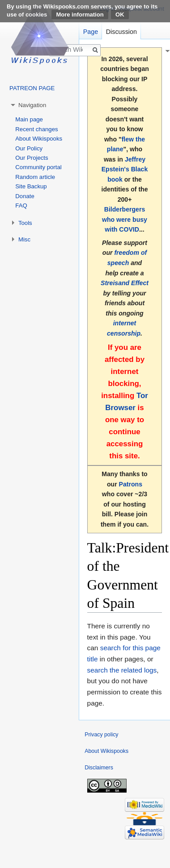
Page (91, 32)
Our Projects (32, 158)
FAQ (21, 206)
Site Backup (31, 186)
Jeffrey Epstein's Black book (125, 169)
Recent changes (36, 129)
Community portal (38, 167)
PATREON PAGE (32, 88)
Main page (29, 119)
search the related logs (122, 670)
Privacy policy (101, 735)
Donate (25, 196)
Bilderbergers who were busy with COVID (125, 219)
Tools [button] (25, 223)
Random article (35, 177)
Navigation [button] (32, 105)
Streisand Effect (125, 283)
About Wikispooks (39, 139)
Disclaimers (99, 768)
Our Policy (29, 148)
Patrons (131, 484)
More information (80, 15)
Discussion (121, 32)
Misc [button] (24, 239)
